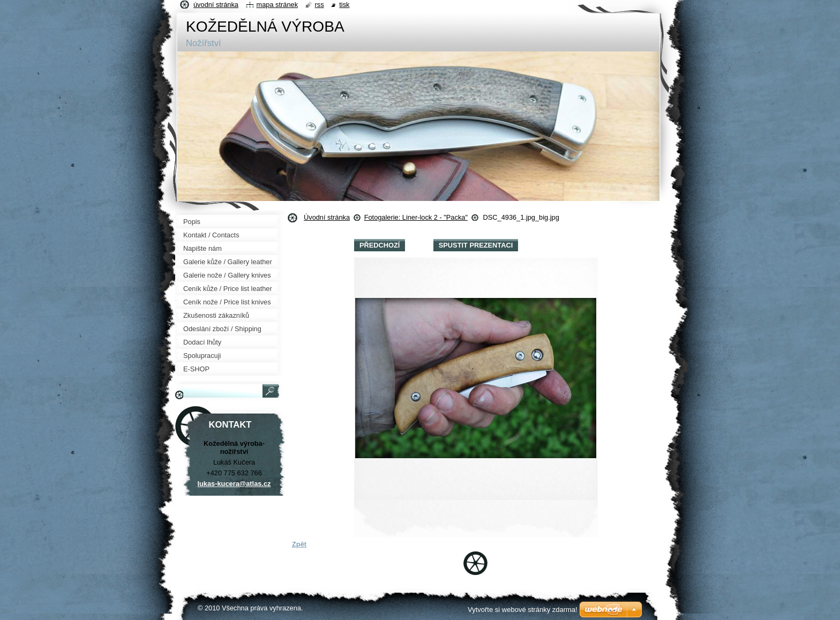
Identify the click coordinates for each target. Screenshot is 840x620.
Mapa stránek (277, 5)
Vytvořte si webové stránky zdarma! (523, 610)
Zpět (299, 544)
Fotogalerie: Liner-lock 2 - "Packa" (416, 217)
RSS (320, 5)
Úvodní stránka (327, 217)
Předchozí (380, 245)
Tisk (344, 5)
